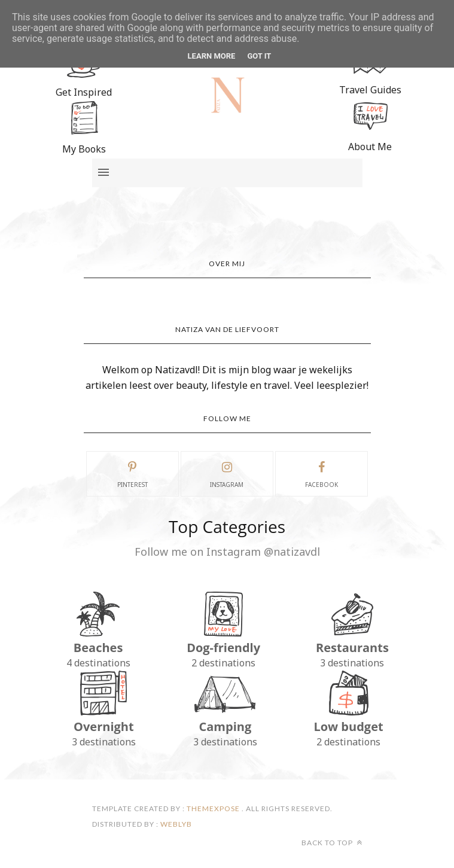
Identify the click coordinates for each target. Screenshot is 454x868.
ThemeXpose (213, 808)
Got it (259, 56)
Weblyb (175, 824)
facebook (322, 473)
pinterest (132, 473)
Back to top (332, 843)
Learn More (212, 56)
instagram (227, 473)
